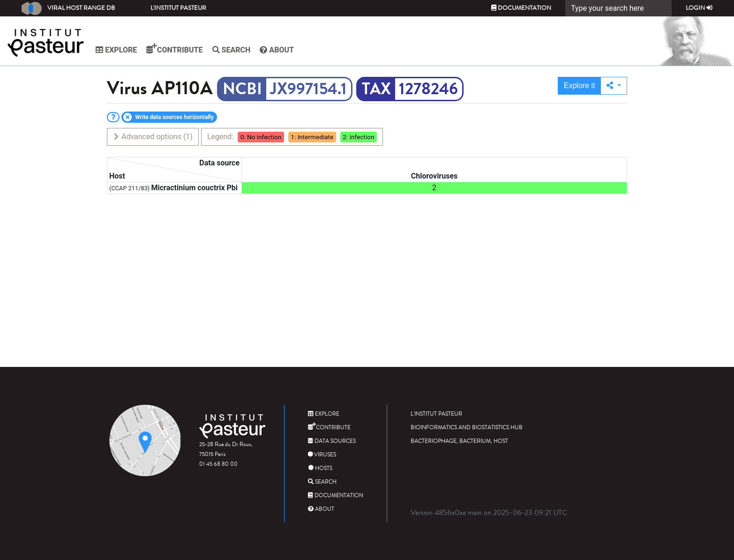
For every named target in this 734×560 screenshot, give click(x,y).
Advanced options (153, 137)
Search (232, 50)
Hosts (320, 468)
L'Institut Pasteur (178, 8)
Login (699, 8)
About (278, 50)
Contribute (176, 49)
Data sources (332, 441)
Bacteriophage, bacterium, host (459, 441)
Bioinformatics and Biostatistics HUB (467, 428)
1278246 (428, 89)
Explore (118, 50)
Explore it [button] (580, 86)
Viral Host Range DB (68, 8)
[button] (614, 86)
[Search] (618, 8)
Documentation (521, 8)
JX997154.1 (308, 89)
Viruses (322, 455)
